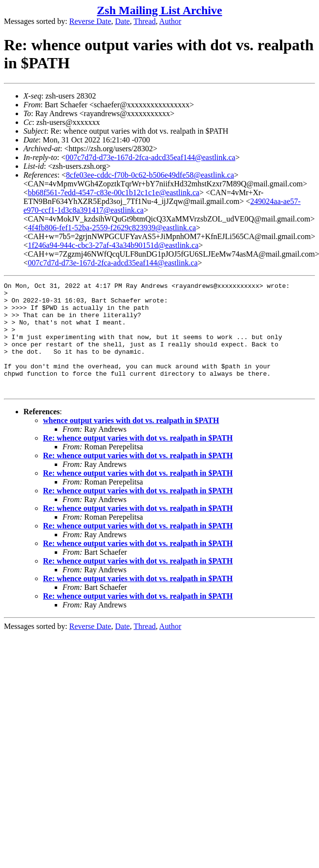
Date (123, 21)
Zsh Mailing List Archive (159, 10)
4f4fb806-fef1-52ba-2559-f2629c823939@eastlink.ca (112, 228)
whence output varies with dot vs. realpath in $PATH (131, 442)
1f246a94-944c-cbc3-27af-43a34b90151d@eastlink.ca (113, 245)
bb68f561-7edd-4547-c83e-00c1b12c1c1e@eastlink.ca (114, 192)
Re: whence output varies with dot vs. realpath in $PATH (138, 460)
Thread (144, 21)
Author (170, 21)
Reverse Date (90, 21)
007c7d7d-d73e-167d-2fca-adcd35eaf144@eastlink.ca (150, 157)
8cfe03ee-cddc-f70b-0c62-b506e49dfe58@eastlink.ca (150, 175)
